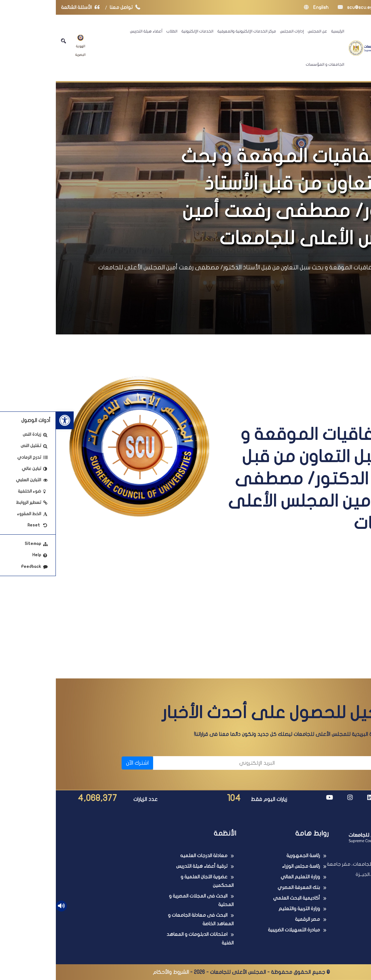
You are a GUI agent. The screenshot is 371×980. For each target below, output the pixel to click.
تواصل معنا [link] (71, 7)
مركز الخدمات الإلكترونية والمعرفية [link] (191, 31)
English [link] (260, 7)
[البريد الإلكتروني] (161, 763)
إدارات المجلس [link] (236, 31)
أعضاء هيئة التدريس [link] (90, 31)
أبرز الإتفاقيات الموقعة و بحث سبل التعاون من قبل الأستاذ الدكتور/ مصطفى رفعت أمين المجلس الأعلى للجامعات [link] (188, 268)
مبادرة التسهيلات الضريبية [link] (238, 930)
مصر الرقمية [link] (252, 919)
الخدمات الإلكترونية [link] (142, 31)
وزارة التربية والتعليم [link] (243, 909)
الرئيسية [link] (282, 31)
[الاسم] (290, 763)
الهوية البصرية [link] (25, 46)
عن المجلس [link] (262, 31)
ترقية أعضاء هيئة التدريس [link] (146, 866)
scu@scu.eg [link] (299, 7)
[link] (9, 420)
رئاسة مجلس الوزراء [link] (245, 866)
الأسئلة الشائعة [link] (26, 7)
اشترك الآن (82, 763)
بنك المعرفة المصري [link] (243, 887)
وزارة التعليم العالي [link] (244, 877)
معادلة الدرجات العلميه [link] (148, 856)
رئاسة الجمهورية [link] (247, 856)
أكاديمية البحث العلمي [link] (241, 898)
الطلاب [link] (116, 31)
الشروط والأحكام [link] (115, 972)
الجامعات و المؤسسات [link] (269, 64)
